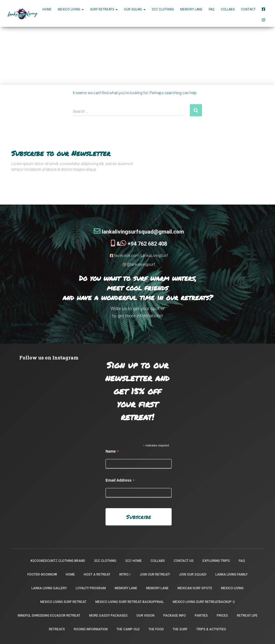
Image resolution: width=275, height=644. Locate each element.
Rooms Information (91, 629)
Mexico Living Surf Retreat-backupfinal (130, 602)
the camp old (128, 629)
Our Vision (145, 616)
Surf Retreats (104, 9)
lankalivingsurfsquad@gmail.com (139, 231)
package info (175, 616)
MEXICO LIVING (71, 9)
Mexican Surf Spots (195, 588)
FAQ (212, 9)
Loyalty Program (91, 588)
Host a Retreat (97, 574)
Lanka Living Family (231, 574)
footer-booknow (42, 574)
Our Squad (135, 9)
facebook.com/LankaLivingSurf (139, 255)
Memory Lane (191, 9)
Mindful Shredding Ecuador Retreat (49, 616)
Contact (248, 9)
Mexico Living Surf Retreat (63, 602)
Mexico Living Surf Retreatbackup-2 (204, 602)
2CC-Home (133, 561)
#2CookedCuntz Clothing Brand (58, 561)
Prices (222, 616)
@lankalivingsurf (139, 264)
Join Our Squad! (193, 574)
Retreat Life (247, 616)
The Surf (180, 629)
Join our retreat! (155, 574)
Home (47, 9)
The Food (156, 629)
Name (112, 451)
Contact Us (184, 561)
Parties (201, 616)
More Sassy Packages (108, 616)
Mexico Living (232, 588)
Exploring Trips (216, 561)
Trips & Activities (211, 629)
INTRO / (125, 574)
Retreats (57, 629)
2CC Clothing (163, 9)
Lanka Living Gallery (49, 588)
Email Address (120, 480)
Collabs (228, 9)
